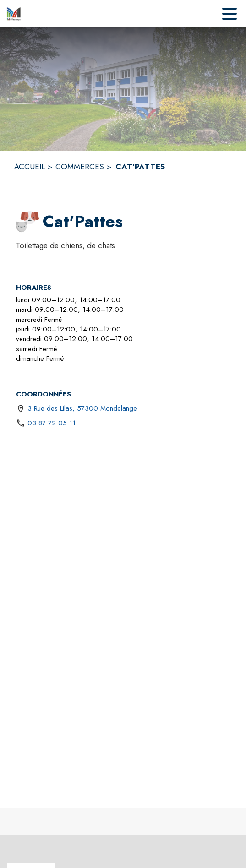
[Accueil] (14, 14)
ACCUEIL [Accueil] (30, 167)
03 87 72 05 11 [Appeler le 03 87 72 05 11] (52, 423)
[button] (27, 222)
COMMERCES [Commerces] (80, 167)
